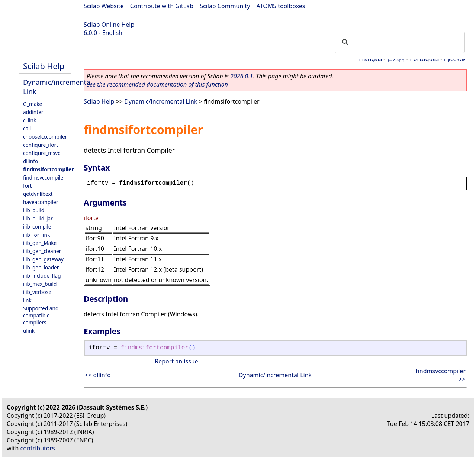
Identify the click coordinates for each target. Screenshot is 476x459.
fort (27, 186)
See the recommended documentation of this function (157, 84)
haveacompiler (41, 202)
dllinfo (30, 161)
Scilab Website (104, 6)
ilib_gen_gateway (43, 259)
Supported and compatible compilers (41, 315)
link (27, 300)
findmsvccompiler (44, 177)
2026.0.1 (242, 76)
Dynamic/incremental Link (161, 101)
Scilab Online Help (109, 25)
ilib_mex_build (40, 284)
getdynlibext (38, 194)
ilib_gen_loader (41, 267)
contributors (38, 448)
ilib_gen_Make (40, 243)
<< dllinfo (98, 375)
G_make (33, 104)
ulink (29, 331)
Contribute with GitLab (162, 6)
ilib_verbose (37, 292)
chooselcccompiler (45, 137)
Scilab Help (44, 66)
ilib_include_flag (42, 276)
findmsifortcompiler (48, 169)
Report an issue (176, 361)
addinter (33, 112)
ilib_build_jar (38, 218)
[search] (399, 42)
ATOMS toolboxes (281, 6)
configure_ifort (41, 145)
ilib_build (34, 210)
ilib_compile (37, 227)
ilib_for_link (36, 235)
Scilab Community (225, 6)
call (27, 128)
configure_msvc (42, 153)
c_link (30, 120)
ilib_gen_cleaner (42, 251)
